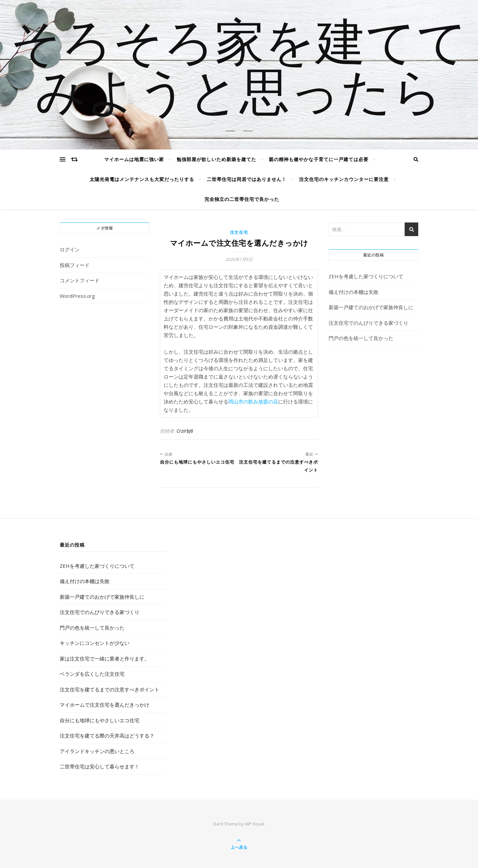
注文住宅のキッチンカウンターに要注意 (344, 179)
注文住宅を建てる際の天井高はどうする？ (107, 736)
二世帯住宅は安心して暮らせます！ (100, 766)
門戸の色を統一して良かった (361, 338)
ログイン (70, 249)
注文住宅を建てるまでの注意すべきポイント (110, 689)
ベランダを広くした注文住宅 (92, 674)
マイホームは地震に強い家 (134, 159)
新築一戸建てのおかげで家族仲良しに (371, 307)
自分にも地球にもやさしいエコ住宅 (100, 720)
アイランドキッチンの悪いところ (97, 751)
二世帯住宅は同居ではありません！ (247, 179)
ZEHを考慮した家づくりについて (366, 276)
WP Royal (254, 824)
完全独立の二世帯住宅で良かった (242, 199)
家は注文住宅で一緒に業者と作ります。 (105, 658)
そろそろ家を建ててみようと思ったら (239, 71)
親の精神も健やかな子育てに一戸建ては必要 (319, 159)
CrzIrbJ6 (185, 431)
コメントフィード (80, 280)
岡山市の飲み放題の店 (253, 401)
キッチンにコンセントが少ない (95, 643)
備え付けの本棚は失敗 (354, 292)
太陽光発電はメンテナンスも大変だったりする (142, 179)
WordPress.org (77, 296)
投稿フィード (75, 265)
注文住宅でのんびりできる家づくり (368, 323)
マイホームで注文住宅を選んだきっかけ (105, 705)
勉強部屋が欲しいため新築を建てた (216, 159)
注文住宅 (239, 232)
